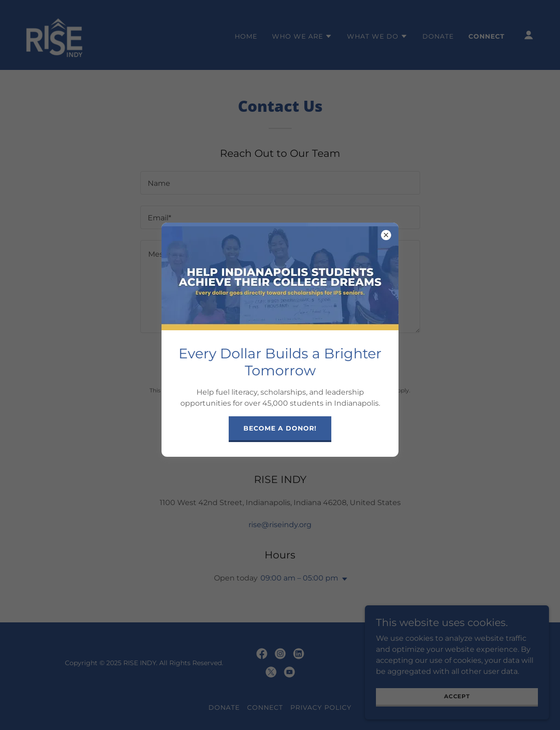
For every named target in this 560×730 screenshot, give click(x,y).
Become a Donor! (280, 428)
